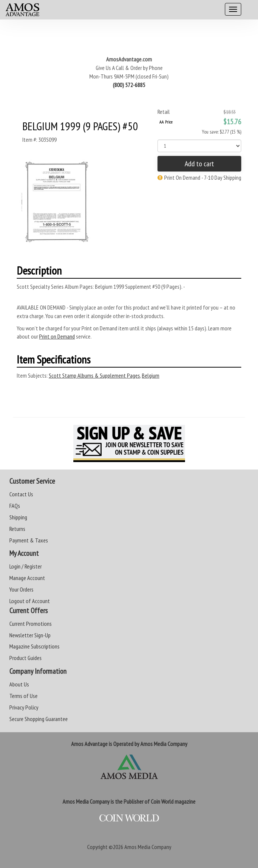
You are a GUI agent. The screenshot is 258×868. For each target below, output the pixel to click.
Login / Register (26, 566)
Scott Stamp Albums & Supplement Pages (94, 375)
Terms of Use (23, 696)
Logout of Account (30, 601)
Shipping (18, 517)
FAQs (15, 506)
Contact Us (21, 494)
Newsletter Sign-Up (30, 635)
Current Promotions (31, 624)
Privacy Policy (24, 707)
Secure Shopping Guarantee (39, 719)
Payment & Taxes (29, 540)
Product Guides (26, 658)
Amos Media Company (148, 847)
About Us (19, 684)
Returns (17, 529)
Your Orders (21, 589)
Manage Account (27, 578)
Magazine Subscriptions (34, 646)
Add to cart (199, 164)
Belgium (151, 375)
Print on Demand (57, 336)
